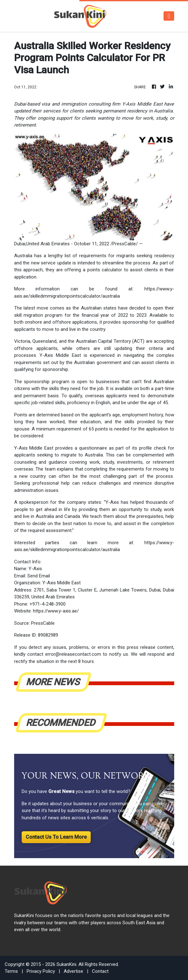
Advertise (73, 971)
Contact (100, 971)
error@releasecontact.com (73, 654)
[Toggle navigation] (169, 16)
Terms (11, 971)
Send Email (39, 576)
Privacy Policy (41, 971)
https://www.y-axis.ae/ (56, 611)
